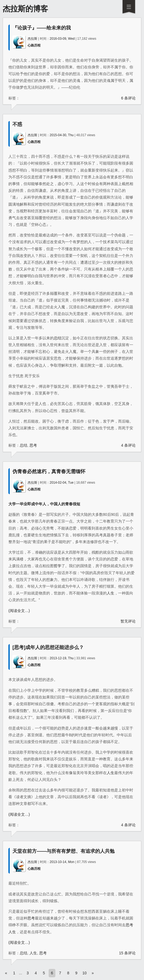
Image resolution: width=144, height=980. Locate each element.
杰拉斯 (32, 39)
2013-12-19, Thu (62, 658)
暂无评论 (128, 621)
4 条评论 (128, 445)
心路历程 (34, 45)
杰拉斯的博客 (25, 9)
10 (85, 973)
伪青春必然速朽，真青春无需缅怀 (49, 471)
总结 (58, 338)
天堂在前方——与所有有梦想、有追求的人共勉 (63, 851)
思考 (33, 445)
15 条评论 (127, 953)
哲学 (58, 566)
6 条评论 (128, 98)
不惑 (17, 124)
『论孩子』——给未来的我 (42, 28)
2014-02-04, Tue (62, 483)
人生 (110, 593)
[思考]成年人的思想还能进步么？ (48, 647)
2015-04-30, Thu (62, 135)
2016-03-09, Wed (62, 39)
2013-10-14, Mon (62, 862)
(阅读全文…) (19, 611)
